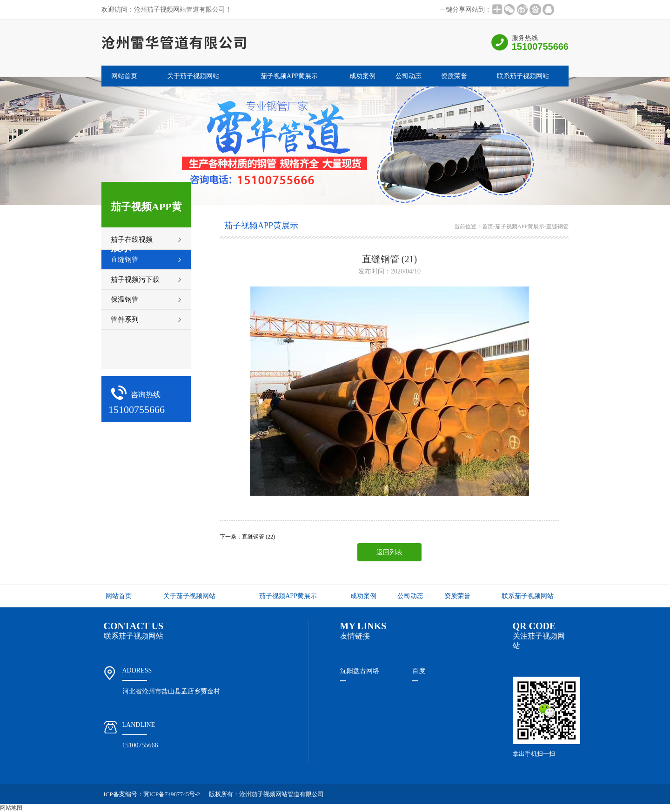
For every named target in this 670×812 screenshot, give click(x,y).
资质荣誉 (454, 76)
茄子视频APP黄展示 (289, 76)
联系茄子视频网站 (523, 76)
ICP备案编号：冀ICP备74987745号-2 (152, 794)
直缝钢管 (557, 226)
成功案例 (362, 76)
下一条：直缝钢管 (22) (247, 537)
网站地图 (11, 808)
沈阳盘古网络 (360, 671)
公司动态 (409, 76)
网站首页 (124, 76)
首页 (488, 226)
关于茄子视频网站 (193, 76)
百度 (419, 671)
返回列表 (389, 552)
